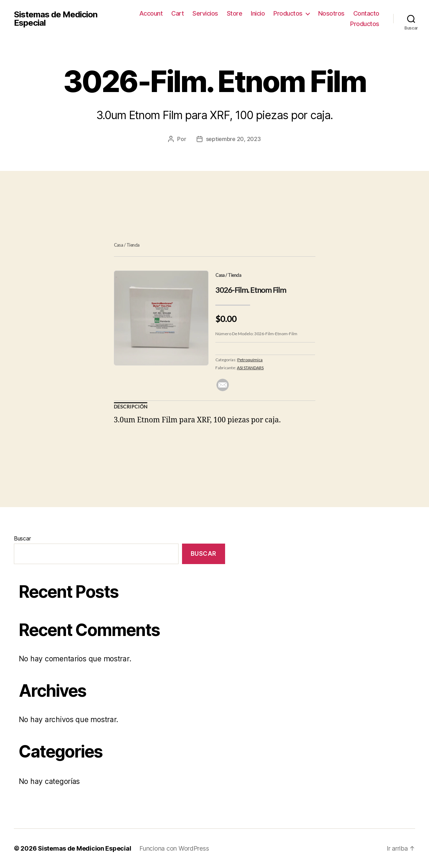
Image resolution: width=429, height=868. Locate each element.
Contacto (366, 13)
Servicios (205, 13)
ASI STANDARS (250, 368)
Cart (178, 13)
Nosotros (331, 13)
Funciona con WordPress (174, 848)
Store (235, 13)
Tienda (133, 245)
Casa (119, 245)
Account (151, 13)
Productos (288, 13)
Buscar (22, 538)
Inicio (258, 13)
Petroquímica (250, 360)
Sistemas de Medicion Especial (56, 19)
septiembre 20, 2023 (233, 139)
